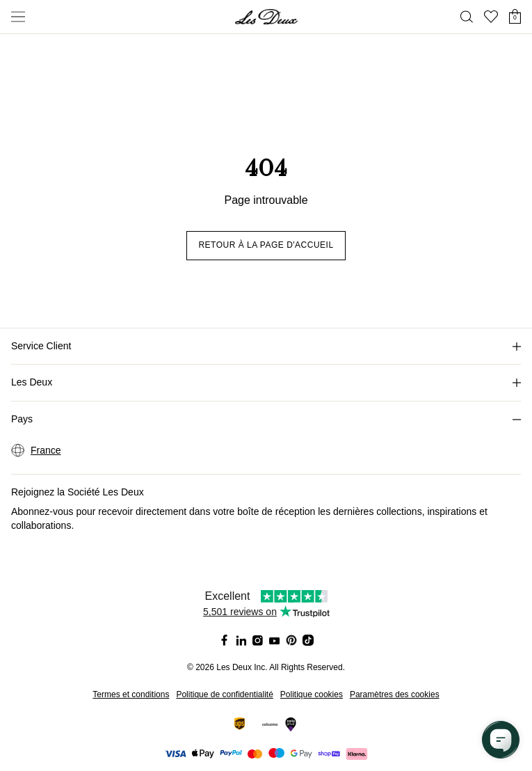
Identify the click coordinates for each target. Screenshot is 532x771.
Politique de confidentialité (224, 694)
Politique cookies (312, 694)
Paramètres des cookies (395, 694)
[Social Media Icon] (225, 640)
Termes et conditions (131, 694)
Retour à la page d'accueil (266, 245)
